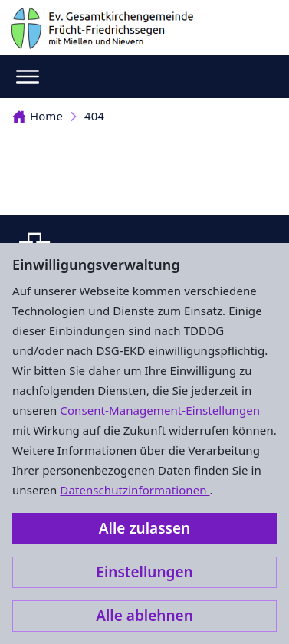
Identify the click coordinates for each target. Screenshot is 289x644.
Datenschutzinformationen (135, 490)
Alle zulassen (144, 528)
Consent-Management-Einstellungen (160, 410)
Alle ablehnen (144, 616)
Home (38, 116)
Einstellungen (144, 572)
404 (94, 116)
